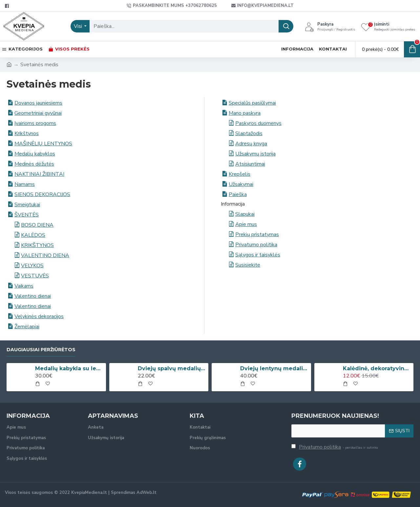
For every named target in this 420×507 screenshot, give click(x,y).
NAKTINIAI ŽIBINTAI (39, 174)
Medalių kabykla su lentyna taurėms (69, 368)
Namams (25, 184)
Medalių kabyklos (35, 154)
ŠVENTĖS (27, 215)
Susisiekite (248, 265)
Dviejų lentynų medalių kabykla (274, 368)
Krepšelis (240, 174)
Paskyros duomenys (258, 123)
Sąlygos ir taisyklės (258, 255)
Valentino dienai (33, 296)
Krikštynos (27, 133)
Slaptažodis (249, 133)
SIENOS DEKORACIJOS (42, 194)
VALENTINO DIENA (45, 255)
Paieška (238, 194)
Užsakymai (241, 184)
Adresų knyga (251, 144)
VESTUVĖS (35, 276)
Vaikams (24, 286)
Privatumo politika (256, 245)
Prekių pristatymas (257, 234)
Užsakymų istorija (255, 154)
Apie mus (246, 224)
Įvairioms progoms (35, 123)
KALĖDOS (33, 235)
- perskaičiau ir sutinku (335, 447)
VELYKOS (32, 266)
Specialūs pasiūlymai (252, 103)
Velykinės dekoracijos (39, 316)
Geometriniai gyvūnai (38, 113)
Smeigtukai (27, 205)
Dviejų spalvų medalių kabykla (172, 368)
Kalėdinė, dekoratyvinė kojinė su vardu (377, 368)
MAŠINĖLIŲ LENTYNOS (43, 144)
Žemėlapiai (27, 327)
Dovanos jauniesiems (38, 103)
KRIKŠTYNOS (37, 245)
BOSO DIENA (37, 225)
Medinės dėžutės (34, 164)
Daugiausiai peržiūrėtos (41, 350)
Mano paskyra (245, 113)
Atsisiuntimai (250, 164)
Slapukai (245, 214)
